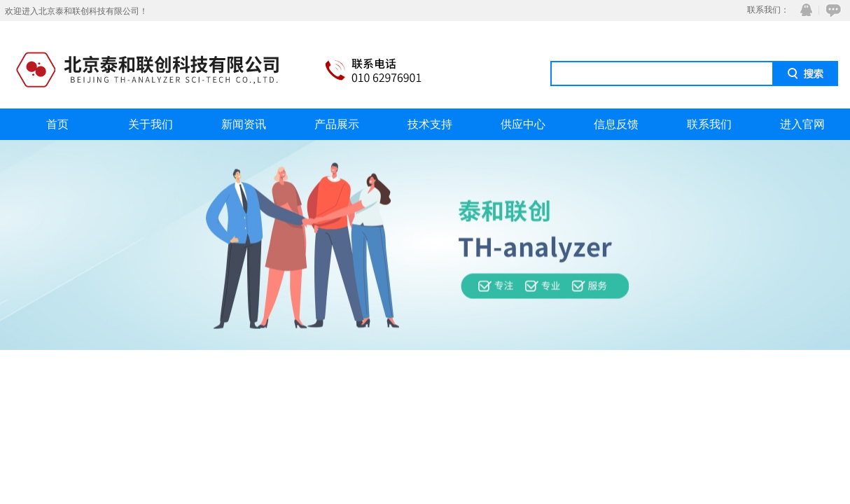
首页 (57, 124)
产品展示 (337, 124)
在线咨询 (831, 10)
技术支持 (430, 124)
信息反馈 (616, 124)
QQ (803, 10)
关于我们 (151, 124)
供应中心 (523, 124)
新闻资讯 (244, 124)
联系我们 (709, 124)
